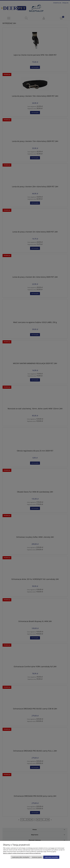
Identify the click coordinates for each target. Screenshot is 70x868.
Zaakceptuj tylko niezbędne (21, 857)
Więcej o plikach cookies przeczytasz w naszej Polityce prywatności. (22, 853)
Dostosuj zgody (37, 857)
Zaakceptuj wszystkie (51, 857)
